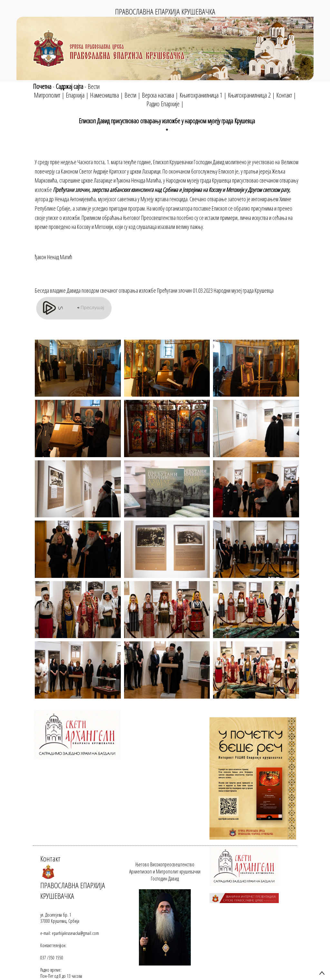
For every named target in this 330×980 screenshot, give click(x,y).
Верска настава (158, 95)
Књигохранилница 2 (249, 95)
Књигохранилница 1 (201, 95)
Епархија (75, 95)
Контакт (284, 95)
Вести (94, 86)
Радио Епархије (163, 104)
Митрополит (47, 95)
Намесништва (104, 95)
